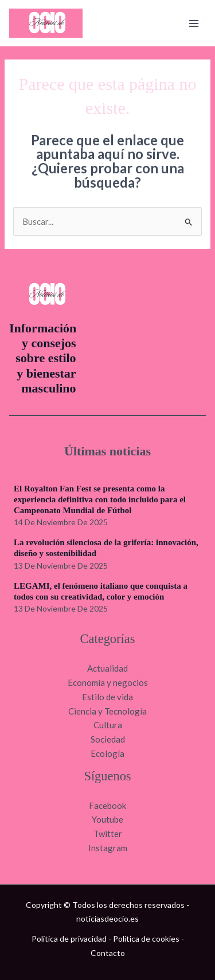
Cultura (108, 725)
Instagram (108, 848)
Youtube (107, 819)
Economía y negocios (108, 683)
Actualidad (107, 668)
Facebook (107, 806)
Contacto (108, 953)
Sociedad (108, 739)
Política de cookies (146, 939)
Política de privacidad (69, 939)
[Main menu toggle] (194, 23)
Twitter (108, 834)
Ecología (107, 753)
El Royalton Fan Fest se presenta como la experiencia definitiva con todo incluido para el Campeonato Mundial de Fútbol (100, 499)
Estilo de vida (107, 697)
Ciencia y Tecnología (107, 711)
